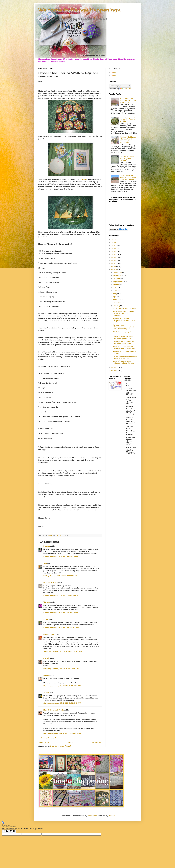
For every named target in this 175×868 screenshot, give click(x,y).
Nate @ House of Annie (54, 710)
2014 (114, 258)
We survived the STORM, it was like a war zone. (128, 100)
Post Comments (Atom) (61, 746)
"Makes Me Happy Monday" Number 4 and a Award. (124, 320)
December (118, 272)
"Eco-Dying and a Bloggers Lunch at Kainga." (128, 120)
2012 (114, 264)
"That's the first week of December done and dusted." (128, 177)
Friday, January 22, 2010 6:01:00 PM (61, 612)
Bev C (116, 73)
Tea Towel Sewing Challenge (125, 308)
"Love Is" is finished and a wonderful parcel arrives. (124, 347)
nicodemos (92, 816)
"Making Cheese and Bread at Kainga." (127, 158)
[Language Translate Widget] (120, 86)
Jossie (46, 693)
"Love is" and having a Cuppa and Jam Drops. (123, 362)
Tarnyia (46, 602)
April (115, 297)
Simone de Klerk (50, 583)
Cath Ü (46, 658)
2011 (114, 267)
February (117, 303)
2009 (115, 368)
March (116, 300)
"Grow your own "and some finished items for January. (124, 313)
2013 (114, 261)
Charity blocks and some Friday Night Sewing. (123, 342)
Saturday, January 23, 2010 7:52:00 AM (62, 703)
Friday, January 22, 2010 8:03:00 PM (61, 627)
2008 (114, 371)
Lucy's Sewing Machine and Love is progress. (125, 357)
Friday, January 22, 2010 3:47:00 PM (61, 556)
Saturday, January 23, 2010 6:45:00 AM (62, 686)
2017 (114, 248)
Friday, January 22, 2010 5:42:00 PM (61, 595)
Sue (45, 563)
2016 (114, 251)
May (115, 294)
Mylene (47, 675)
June (115, 290)
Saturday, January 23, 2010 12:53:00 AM (63, 651)
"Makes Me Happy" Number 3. (125, 333)
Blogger (112, 816)
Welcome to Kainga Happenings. (80, 10)
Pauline (47, 546)
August (116, 284)
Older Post (97, 742)
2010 (114, 270)
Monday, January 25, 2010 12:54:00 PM (62, 733)
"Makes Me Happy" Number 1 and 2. (125, 352)
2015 (114, 254)
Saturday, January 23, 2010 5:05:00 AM (62, 669)
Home (70, 742)
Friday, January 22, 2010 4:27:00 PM (61, 576)
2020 (114, 239)
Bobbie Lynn (49, 634)
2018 (114, 245)
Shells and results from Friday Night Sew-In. (123, 338)
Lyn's (85, 179)
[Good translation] (5, 831)
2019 (114, 242)
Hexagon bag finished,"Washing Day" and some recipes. (123, 327)
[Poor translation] (13, 831)
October (117, 278)
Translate (125, 89)
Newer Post (44, 742)
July (115, 287)
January (117, 306)
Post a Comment (48, 738)
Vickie (46, 619)
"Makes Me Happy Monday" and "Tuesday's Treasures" (128, 140)
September (118, 281)
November (118, 275)
